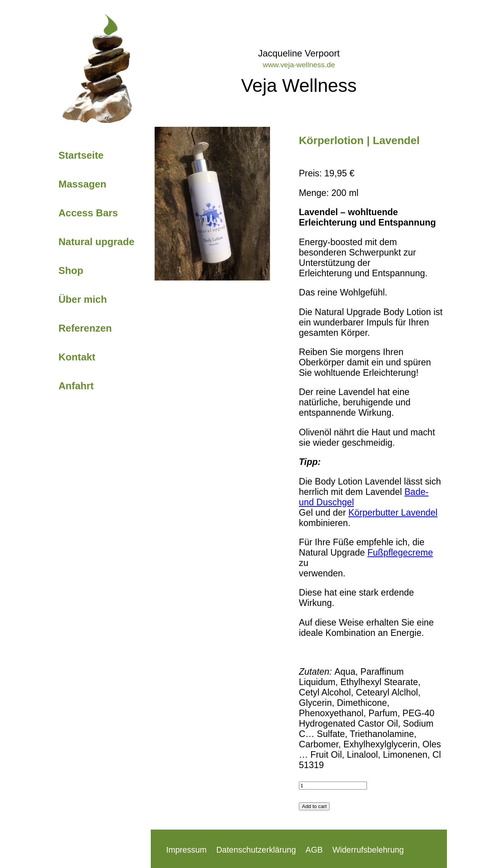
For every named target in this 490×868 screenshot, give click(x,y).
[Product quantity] (333, 786)
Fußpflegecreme (400, 553)
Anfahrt (76, 386)
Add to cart (314, 806)
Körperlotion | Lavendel (359, 140)
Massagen (82, 184)
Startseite (81, 155)
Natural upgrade (96, 242)
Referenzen (85, 328)
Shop (71, 271)
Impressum (186, 850)
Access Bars (88, 213)
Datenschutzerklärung (256, 850)
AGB (314, 850)
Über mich (83, 299)
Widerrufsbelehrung (368, 850)
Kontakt (77, 357)
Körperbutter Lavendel (393, 513)
